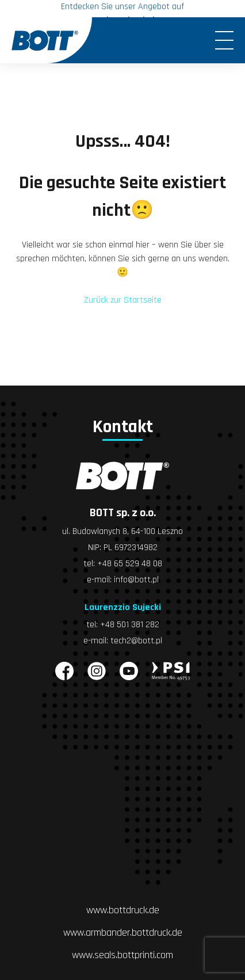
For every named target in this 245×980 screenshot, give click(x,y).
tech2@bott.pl (136, 641)
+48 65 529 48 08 (130, 564)
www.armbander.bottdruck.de (123, 933)
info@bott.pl (136, 580)
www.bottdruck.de (123, 910)
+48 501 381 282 (130, 625)
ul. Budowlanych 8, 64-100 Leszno (122, 531)
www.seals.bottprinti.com (122, 955)
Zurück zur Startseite (123, 300)
